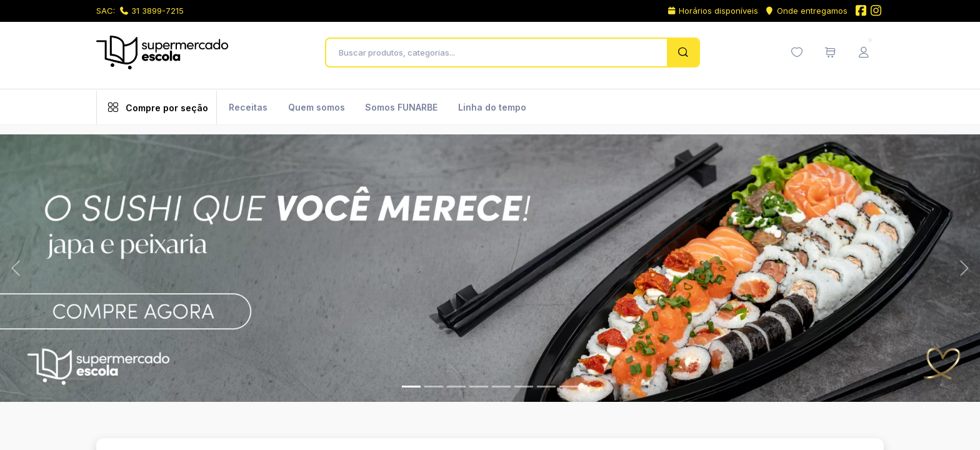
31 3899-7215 (152, 11)
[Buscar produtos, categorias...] (500, 52)
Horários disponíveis (713, 11)
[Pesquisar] (683, 52)
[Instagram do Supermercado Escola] (876, 12)
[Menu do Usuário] (864, 52)
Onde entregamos (806, 11)
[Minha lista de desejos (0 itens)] (797, 52)
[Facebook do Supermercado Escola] (861, 12)
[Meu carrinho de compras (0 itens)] (830, 52)
